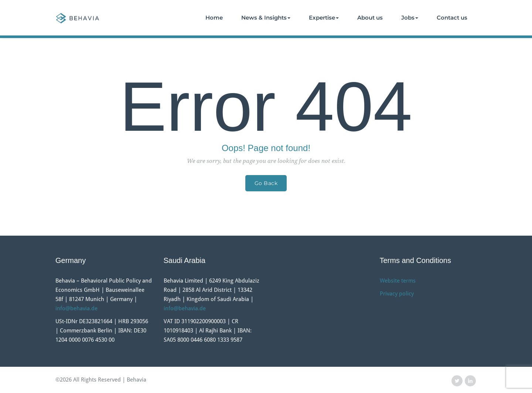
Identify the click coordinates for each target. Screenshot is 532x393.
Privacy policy (397, 294)
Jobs (410, 18)
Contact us (452, 18)
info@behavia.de (76, 308)
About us (370, 18)
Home (214, 18)
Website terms (398, 281)
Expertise (324, 18)
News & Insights (266, 18)
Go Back (266, 183)
